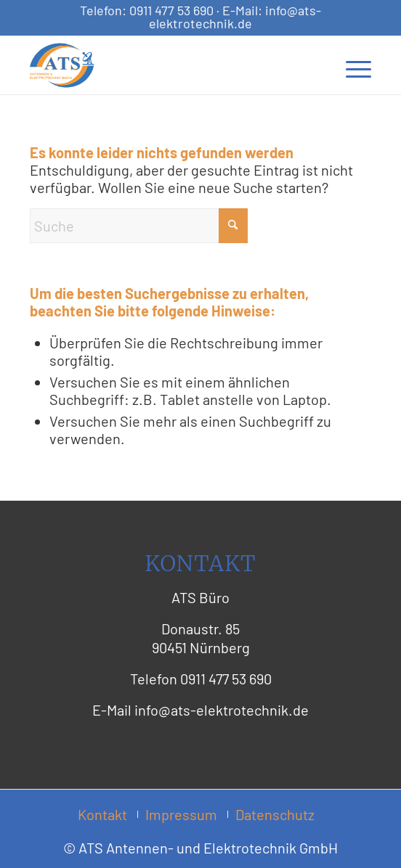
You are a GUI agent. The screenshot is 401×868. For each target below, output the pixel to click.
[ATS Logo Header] (166, 65)
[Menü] (351, 65)
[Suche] (139, 226)
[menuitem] (351, 65)
